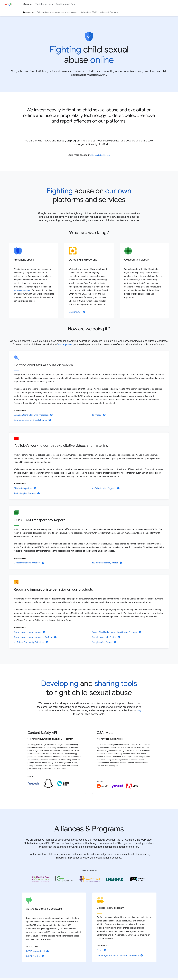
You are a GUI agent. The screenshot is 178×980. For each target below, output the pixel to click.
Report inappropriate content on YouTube (35, 637)
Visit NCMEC (77, 312)
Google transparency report (29, 563)
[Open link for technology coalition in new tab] (40, 879)
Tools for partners (44, 4)
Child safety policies (25, 488)
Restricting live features (27, 493)
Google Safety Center (104, 642)
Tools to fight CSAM (89, 12)
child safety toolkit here (100, 155)
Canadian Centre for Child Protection (33, 415)
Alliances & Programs (109, 12)
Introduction (28, 12)
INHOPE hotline (35, 956)
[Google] (8, 4)
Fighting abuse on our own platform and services (57, 12)
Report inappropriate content (30, 632)
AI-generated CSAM (22, 290)
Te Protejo (99, 415)
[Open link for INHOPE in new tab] (115, 879)
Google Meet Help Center (106, 637)
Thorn (101, 950)
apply (139, 711)
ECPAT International (37, 951)
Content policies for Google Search (32, 420)
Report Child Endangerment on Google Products (117, 632)
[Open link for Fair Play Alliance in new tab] (138, 879)
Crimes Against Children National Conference (120, 955)
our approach (66, 344)
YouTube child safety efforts (107, 563)
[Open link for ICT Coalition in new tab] (64, 879)
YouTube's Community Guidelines (31, 642)
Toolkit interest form (66, 4)
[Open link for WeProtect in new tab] (90, 879)
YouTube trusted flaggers (106, 488)
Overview (28, 4)
